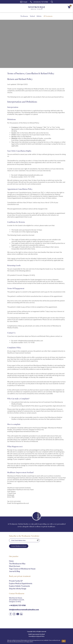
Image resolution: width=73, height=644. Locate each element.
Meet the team (15, 566)
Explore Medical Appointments (21, 583)
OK (64, 641)
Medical (32, 16)
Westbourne (24, 16)
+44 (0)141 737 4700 (39, 2)
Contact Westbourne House (19, 546)
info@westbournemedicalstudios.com (30, 175)
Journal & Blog (14, 571)
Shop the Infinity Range (18, 589)
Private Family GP (16, 581)
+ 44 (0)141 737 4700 (17, 605)
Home (11, 561)
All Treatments (48, 16)
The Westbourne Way (17, 564)
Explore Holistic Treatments (19, 586)
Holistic (39, 16)
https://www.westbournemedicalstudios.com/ (30, 140)
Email (24, 2)
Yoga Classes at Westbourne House (22, 569)
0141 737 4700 (29, 177)
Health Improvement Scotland (36, 634)
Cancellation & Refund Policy (36, 636)
